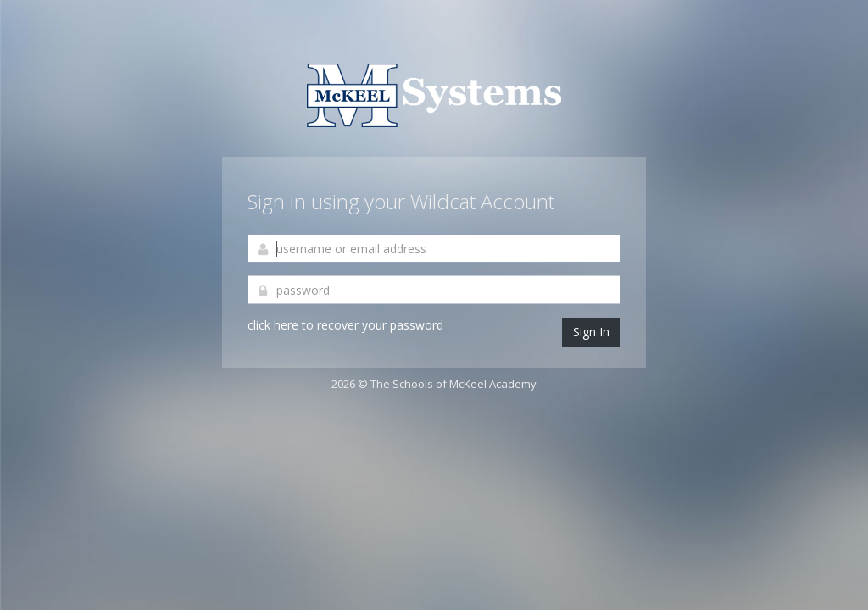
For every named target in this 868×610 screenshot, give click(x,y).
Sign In (591, 332)
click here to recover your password (345, 325)
